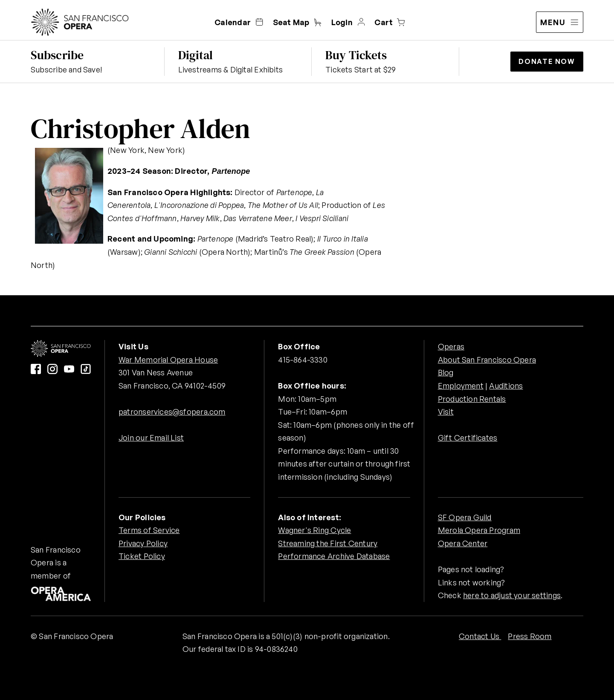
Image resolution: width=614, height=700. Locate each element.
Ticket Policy (142, 556)
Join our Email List (151, 438)
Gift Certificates (468, 438)
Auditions (506, 386)
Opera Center (463, 543)
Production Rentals (472, 399)
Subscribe (57, 55)
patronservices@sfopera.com (172, 412)
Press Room (530, 636)
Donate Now (547, 61)
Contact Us (480, 636)
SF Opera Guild (465, 517)
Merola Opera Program (479, 530)
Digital (196, 55)
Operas (451, 346)
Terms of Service (149, 530)
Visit (446, 412)
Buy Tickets (356, 55)
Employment (461, 386)
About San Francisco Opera (487, 360)
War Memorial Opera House (168, 360)
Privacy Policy (143, 543)
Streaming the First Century (328, 543)
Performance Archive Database (334, 556)
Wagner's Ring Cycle (314, 530)
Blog (446, 372)
